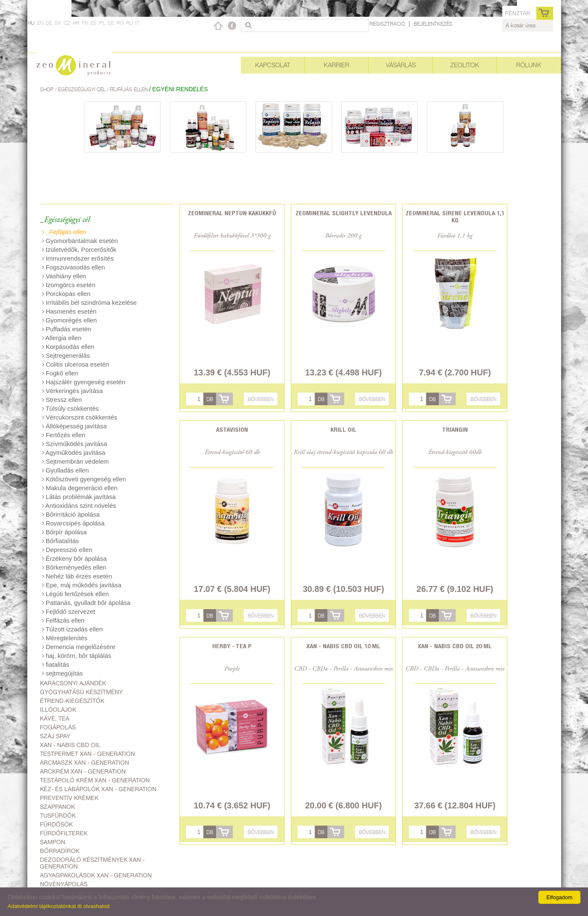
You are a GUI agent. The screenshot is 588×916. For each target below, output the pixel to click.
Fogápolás (58, 727)
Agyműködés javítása (74, 453)
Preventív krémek (69, 798)
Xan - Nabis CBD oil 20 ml (455, 646)
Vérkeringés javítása (73, 391)
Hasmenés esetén (69, 311)
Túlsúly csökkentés (71, 408)
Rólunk (529, 65)
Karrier (336, 65)
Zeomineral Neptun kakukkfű (232, 213)
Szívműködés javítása (75, 444)
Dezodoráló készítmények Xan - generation (92, 863)
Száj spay (55, 736)
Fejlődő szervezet (69, 611)
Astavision (232, 429)
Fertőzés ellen (64, 435)
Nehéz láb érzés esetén (77, 576)
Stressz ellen (62, 400)
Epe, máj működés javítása (82, 585)
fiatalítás (56, 664)
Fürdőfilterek (64, 833)
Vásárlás (401, 65)
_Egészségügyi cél (65, 220)
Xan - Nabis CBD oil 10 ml (343, 646)
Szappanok (57, 807)
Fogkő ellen (60, 373)
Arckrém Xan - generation (83, 771)
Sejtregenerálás (66, 355)
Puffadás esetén (67, 329)
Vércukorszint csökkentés (80, 417)
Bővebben (261, 399)
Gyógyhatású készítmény (81, 692)
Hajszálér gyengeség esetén (84, 382)
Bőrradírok (60, 851)
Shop (47, 89)
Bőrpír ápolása (65, 532)
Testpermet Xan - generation (87, 754)
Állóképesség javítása (74, 426)
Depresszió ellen (67, 550)
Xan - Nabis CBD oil (70, 745)
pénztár (518, 13)
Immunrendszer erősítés (78, 258)
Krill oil (343, 429)
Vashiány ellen (64, 276)
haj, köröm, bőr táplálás (77, 656)
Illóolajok (58, 710)
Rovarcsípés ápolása (73, 523)
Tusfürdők (58, 816)
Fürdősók (56, 824)
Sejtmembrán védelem (75, 461)
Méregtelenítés (65, 638)
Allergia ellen (62, 338)
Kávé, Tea (55, 718)
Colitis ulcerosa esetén (76, 364)
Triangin (455, 429)
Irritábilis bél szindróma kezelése (90, 302)
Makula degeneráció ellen (80, 488)
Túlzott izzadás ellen (73, 629)
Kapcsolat (273, 65)
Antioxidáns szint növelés (79, 506)
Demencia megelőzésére (79, 647)
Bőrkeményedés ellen (74, 567)
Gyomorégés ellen (70, 320)
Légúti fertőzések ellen (75, 594)
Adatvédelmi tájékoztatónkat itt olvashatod (59, 906)
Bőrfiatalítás (61, 541)
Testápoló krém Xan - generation (95, 780)
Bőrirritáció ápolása (71, 514)
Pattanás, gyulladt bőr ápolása (86, 603)
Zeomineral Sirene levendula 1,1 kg (455, 216)
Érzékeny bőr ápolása (74, 558)
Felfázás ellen (63, 620)
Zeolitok (465, 65)
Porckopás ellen (66, 294)
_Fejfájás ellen (64, 232)
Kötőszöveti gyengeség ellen (84, 479)
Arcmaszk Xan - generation (84, 763)
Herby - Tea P (232, 646)
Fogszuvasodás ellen (74, 267)
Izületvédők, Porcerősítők (79, 249)
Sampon (53, 842)
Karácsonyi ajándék (73, 683)
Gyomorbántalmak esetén (80, 241)
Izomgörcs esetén (69, 285)
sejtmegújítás (63, 673)
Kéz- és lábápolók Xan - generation (98, 789)
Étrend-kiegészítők (72, 701)
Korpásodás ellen (68, 347)
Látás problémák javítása (79, 497)
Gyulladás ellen (66, 470)
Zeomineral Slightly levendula (344, 213)
